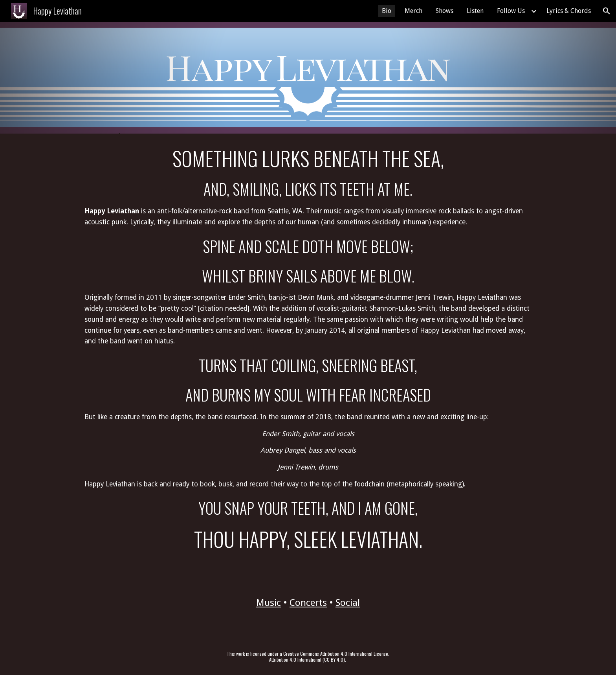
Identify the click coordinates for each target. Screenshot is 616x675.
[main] (308, 349)
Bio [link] (387, 11)
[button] (607, 11)
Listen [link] (475, 11)
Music (269, 603)
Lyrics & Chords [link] (569, 11)
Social (348, 603)
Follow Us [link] (511, 11)
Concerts (308, 603)
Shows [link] (445, 11)
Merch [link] (413, 11)
